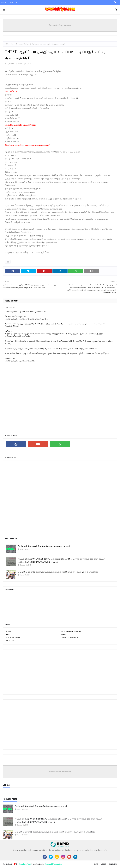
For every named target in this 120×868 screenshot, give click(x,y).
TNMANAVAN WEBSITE (69, 638)
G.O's (8, 635)
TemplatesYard (25, 864)
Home (4, 2)
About (104, 864)
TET (12, 44)
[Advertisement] (60, 672)
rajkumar (11, 64)
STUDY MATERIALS (13, 638)
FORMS (63, 635)
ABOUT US (10, 641)
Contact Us (13, 2)
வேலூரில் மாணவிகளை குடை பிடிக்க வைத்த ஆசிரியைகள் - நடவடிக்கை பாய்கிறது (58, 572)
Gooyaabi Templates (53, 864)
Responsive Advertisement (60, 25)
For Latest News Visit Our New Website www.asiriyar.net (44, 546)
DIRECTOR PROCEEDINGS (71, 631)
